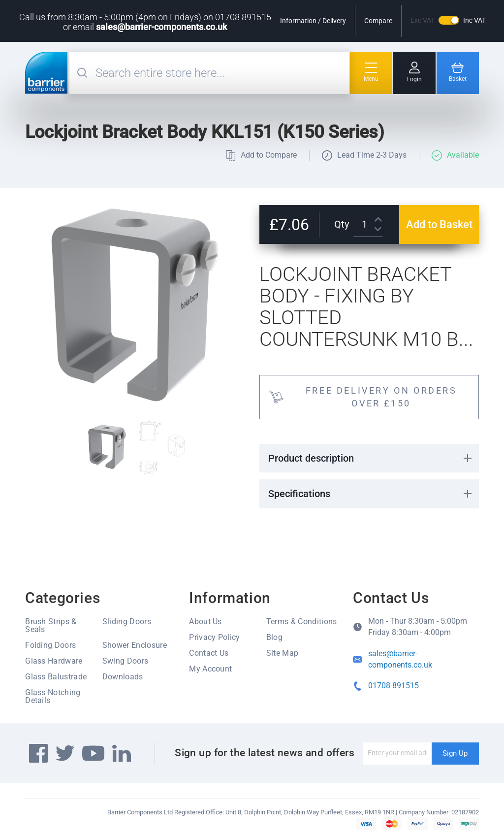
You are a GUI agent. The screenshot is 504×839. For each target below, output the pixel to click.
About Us (205, 621)
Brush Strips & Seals (51, 625)
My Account (210, 669)
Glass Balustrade (56, 677)
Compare (378, 21)
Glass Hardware (54, 661)
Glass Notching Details (53, 696)
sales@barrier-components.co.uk (161, 27)
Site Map (283, 653)
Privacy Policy (214, 637)
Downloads (123, 677)
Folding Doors (50, 645)
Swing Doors (126, 661)
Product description (311, 458)
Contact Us (209, 653)
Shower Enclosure (135, 645)
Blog (274, 637)
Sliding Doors (127, 621)
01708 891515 (394, 686)
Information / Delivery (313, 21)
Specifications (299, 494)
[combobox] (221, 73)
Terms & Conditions (302, 621)
